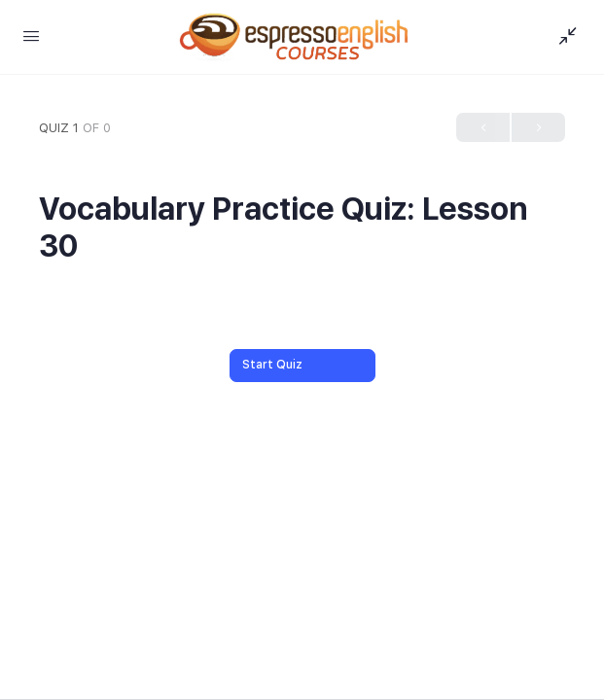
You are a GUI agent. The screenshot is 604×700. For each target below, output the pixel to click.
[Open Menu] (31, 35)
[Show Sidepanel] (563, 37)
